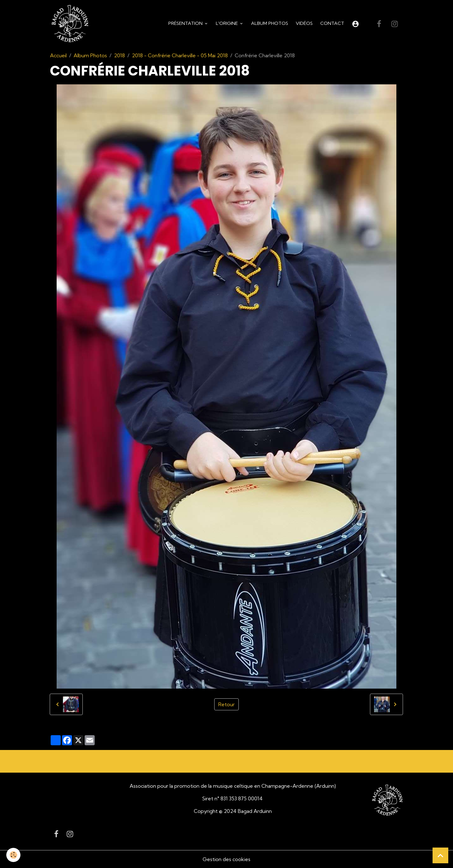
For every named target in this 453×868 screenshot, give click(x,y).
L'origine (227, 23)
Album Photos (270, 23)
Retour (226, 704)
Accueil (58, 55)
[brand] (71, 24)
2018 (119, 55)
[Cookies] (13, 855)
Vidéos (304, 23)
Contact (332, 23)
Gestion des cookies (226, 859)
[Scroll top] (440, 855)
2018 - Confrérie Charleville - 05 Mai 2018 (180, 55)
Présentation (186, 23)
